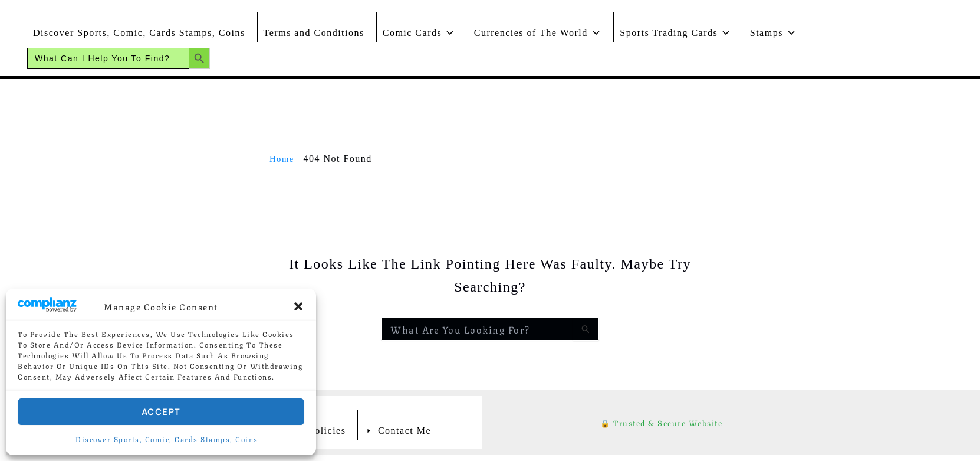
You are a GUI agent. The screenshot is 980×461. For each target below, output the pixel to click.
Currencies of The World (538, 30)
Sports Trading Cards (676, 30)
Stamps (774, 30)
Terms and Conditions (314, 33)
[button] (298, 306)
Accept (161, 412)
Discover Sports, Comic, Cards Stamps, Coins (167, 439)
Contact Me (405, 431)
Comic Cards (419, 30)
